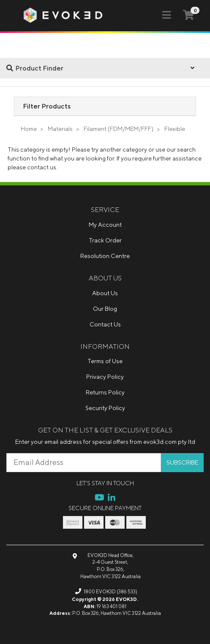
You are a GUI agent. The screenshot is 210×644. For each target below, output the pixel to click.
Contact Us (105, 324)
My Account (105, 225)
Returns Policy (105, 392)
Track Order (105, 240)
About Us (105, 293)
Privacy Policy (105, 377)
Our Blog (105, 309)
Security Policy (105, 408)
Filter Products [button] (47, 106)
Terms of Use (105, 361)
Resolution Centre (105, 256)
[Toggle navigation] (166, 15)
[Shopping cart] (188, 15)
